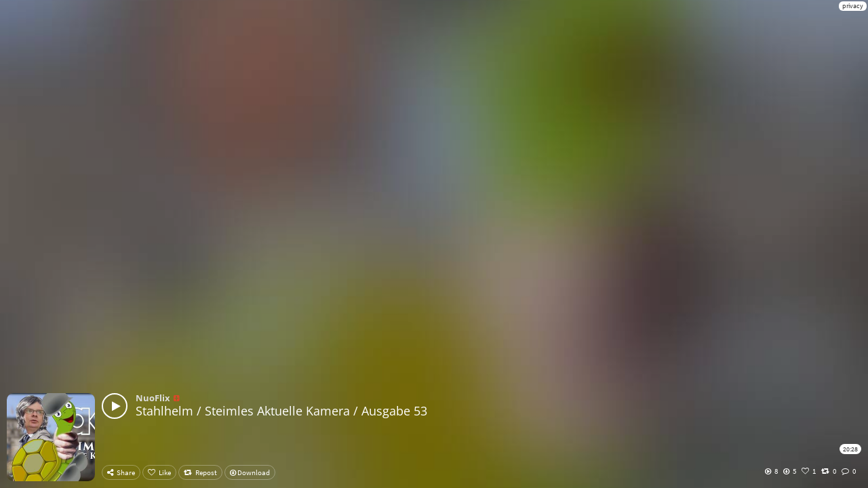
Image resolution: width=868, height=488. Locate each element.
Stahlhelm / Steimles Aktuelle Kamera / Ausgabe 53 (281, 411)
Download (250, 472)
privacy (853, 6)
